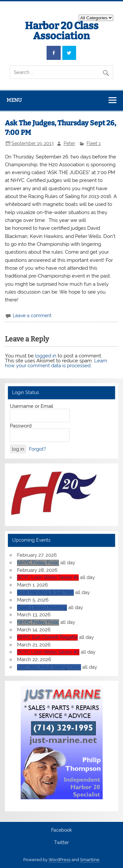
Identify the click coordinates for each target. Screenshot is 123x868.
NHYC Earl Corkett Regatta (47, 637)
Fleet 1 (94, 143)
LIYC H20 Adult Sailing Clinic (49, 667)
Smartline (90, 860)
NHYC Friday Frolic (38, 563)
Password (21, 426)
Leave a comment (32, 316)
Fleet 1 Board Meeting (42, 607)
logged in (46, 356)
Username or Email (31, 406)
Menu (14, 100)
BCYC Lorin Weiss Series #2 (48, 652)
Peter (69, 143)
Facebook (61, 830)
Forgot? (37, 449)
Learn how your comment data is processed (56, 363)
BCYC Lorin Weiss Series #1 (48, 577)
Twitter (61, 843)
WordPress (60, 860)
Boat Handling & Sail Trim (45, 592)
